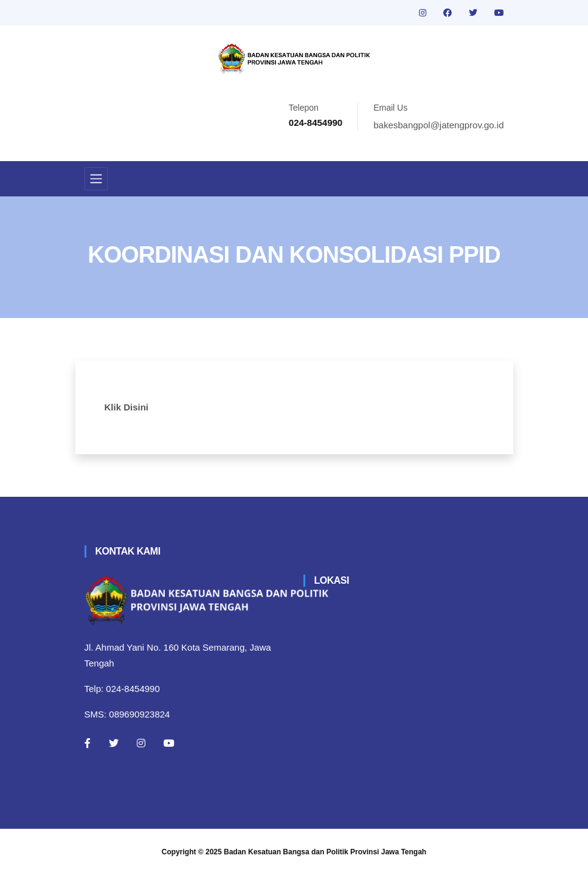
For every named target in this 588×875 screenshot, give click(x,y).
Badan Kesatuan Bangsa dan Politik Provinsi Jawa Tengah (325, 852)
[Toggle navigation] (96, 179)
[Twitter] (114, 743)
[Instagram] (141, 743)
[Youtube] (169, 743)
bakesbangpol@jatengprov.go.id (438, 125)
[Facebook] (88, 743)
